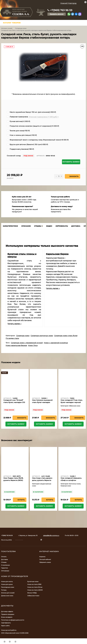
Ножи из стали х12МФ (35, 590)
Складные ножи (21, 28)
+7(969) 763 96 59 (61, 10)
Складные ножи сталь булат (66, 336)
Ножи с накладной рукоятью (56, 343)
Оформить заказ (45, 562)
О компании (5, 565)
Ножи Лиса (33, 345)
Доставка (4, 559)
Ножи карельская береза (16, 345)
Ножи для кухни (7, 584)
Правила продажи (8, 614)
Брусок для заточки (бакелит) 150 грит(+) (27, 144)
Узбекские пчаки (33, 596)
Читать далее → (14, 324)
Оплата (4, 557)
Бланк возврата (7, 617)
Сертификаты (6, 623)
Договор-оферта (7, 611)
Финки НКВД (32, 593)
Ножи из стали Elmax (35, 587)
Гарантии (4, 568)
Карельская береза (57, 254)
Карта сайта (5, 626)
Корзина (42, 557)
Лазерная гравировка (17, 117)
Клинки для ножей (8, 593)
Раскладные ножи (8, 587)
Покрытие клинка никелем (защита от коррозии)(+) (33, 126)
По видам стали (12, 338)
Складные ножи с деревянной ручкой (27, 343)
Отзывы (4, 562)
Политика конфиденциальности (13, 620)
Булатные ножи (33, 582)
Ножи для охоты (7, 582)
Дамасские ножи (7, 596)
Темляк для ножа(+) (18, 131)
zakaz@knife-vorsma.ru (51, 535)
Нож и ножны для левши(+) (22, 135)
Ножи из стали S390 (34, 584)
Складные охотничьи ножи (42, 336)
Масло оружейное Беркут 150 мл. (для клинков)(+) (31, 112)
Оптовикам (5, 571)
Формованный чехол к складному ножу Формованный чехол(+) (38, 140)
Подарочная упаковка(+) (20, 149)
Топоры (4, 590)
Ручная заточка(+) (18, 121)
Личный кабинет (45, 559)
